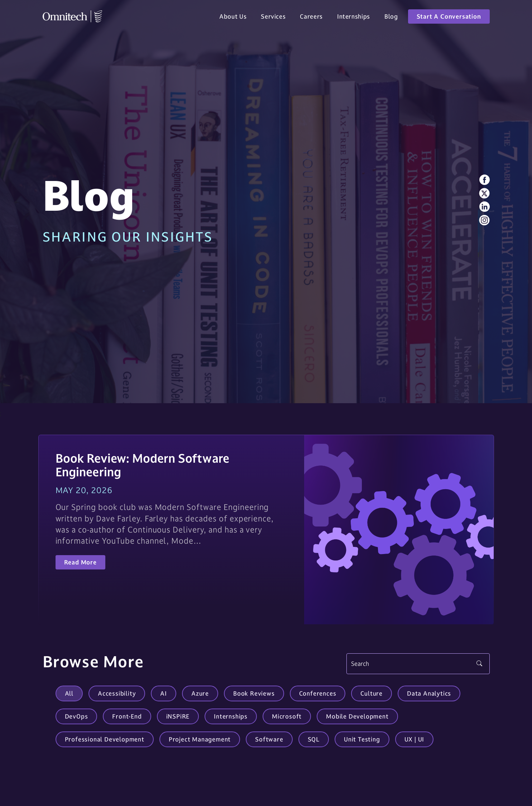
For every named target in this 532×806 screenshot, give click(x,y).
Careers (311, 19)
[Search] (418, 664)
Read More (80, 562)
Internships (354, 19)
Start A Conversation (449, 19)
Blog (391, 19)
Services (273, 19)
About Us (233, 19)
